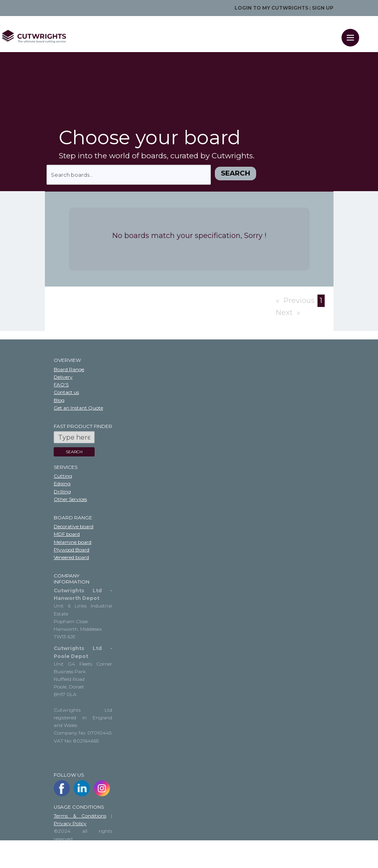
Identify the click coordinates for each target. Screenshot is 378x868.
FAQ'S (61, 385)
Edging (62, 483)
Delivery (63, 377)
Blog (59, 400)
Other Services (70, 499)
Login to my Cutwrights (271, 8)
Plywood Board (72, 550)
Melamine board (73, 542)
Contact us (66, 392)
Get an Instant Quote (78, 408)
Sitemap (64, 854)
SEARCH (74, 452)
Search (235, 173)
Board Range (69, 369)
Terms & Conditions (80, 816)
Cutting (63, 476)
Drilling (62, 492)
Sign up (323, 8)
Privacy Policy (70, 823)
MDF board (67, 534)
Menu (353, 32)
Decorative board (74, 526)
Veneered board (71, 557)
